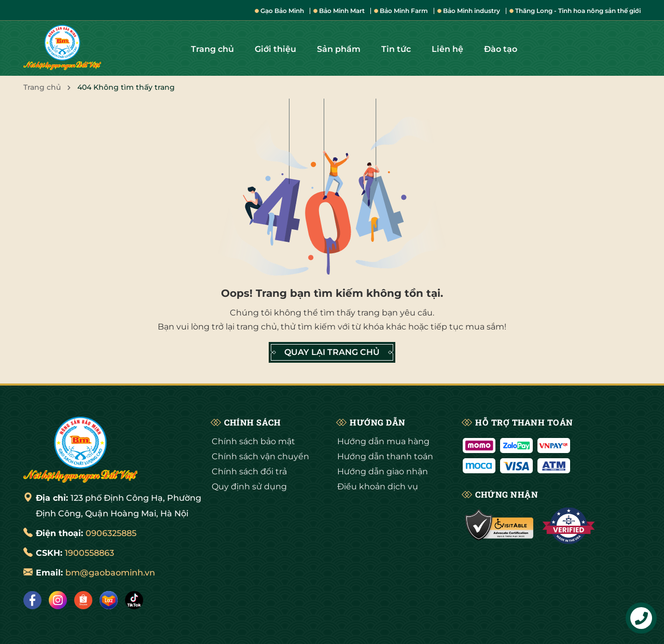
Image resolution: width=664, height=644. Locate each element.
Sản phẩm (339, 49)
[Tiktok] (134, 600)
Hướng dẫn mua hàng (383, 441)
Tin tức (396, 49)
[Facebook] (32, 600)
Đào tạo (501, 49)
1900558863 (89, 553)
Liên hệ (447, 49)
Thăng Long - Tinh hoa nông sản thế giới (575, 11)
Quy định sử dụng (249, 487)
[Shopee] (83, 600)
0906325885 (111, 533)
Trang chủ (212, 49)
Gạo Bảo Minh (279, 11)
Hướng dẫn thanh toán (385, 456)
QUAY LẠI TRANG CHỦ (332, 352)
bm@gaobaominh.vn (110, 573)
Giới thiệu (275, 49)
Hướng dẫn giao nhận (383, 471)
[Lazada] (109, 600)
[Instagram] (58, 600)
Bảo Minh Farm (401, 11)
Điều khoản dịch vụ (378, 487)
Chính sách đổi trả (249, 471)
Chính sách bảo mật (253, 441)
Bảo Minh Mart (339, 11)
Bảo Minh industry (469, 11)
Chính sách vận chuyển (260, 456)
